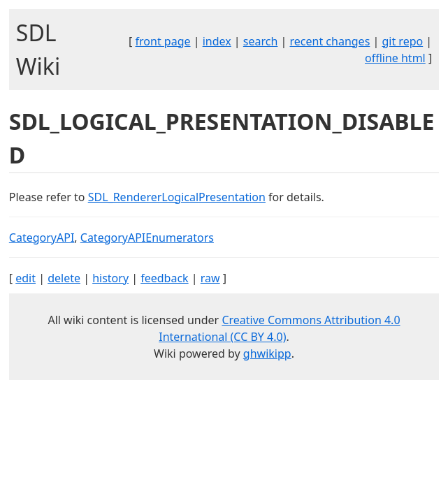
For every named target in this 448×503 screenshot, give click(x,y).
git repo (402, 41)
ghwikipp (267, 353)
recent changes (330, 41)
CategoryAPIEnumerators (147, 238)
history (110, 278)
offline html (395, 58)
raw (210, 278)
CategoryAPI (42, 238)
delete (64, 278)
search (261, 41)
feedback (164, 278)
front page (163, 41)
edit (26, 278)
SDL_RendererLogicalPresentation (177, 197)
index (217, 41)
